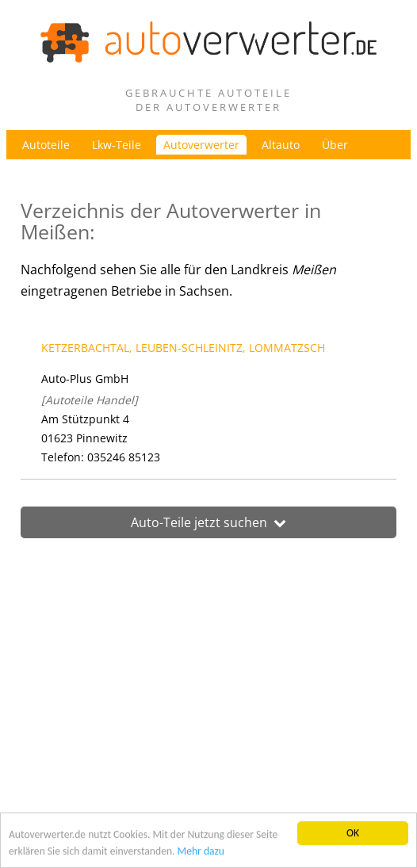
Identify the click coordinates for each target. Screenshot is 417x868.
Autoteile (46, 145)
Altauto (281, 145)
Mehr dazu (201, 852)
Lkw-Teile (117, 145)
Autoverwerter (201, 145)
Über (335, 145)
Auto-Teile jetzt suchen (208, 522)
